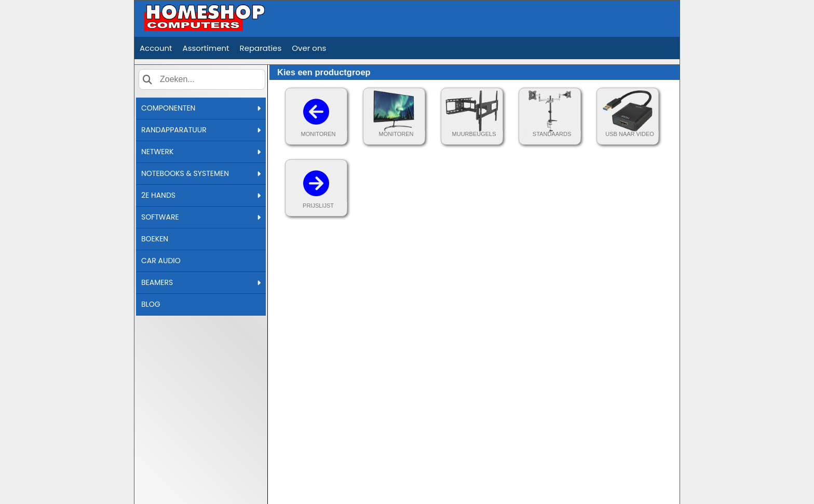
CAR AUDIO (161, 261)
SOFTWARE (201, 217)
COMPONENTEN (201, 108)
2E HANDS (201, 195)
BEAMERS (201, 282)
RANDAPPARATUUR (201, 130)
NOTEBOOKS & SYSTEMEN (201, 173)
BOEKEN (155, 239)
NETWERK (201, 152)
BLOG (151, 304)
